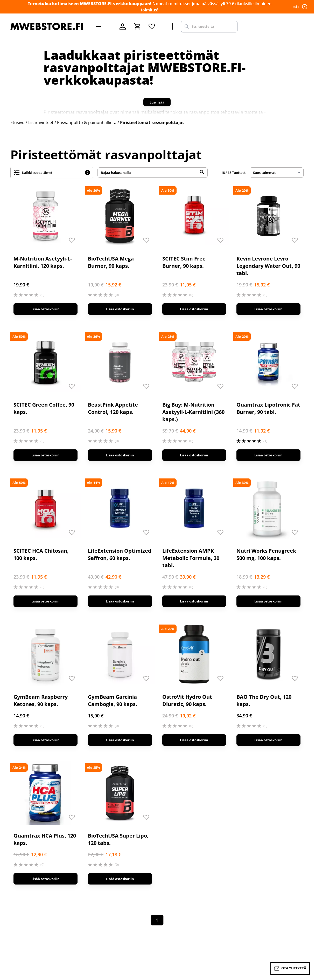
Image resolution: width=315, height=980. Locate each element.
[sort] (277, 173)
